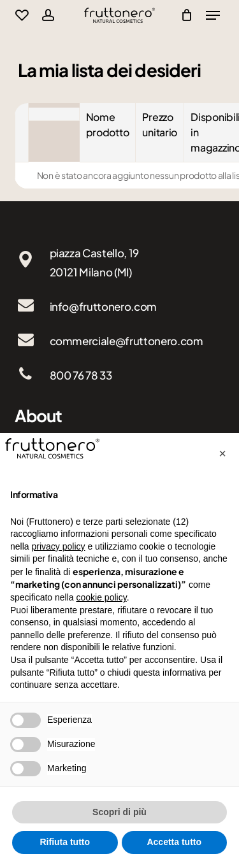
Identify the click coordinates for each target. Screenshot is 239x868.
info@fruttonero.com (104, 306)
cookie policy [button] (102, 597)
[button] (222, 453)
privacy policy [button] (58, 546)
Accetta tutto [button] (174, 842)
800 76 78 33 (81, 375)
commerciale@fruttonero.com (127, 341)
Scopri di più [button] (119, 812)
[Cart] (184, 15)
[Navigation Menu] (213, 15)
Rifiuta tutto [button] (65, 842)
